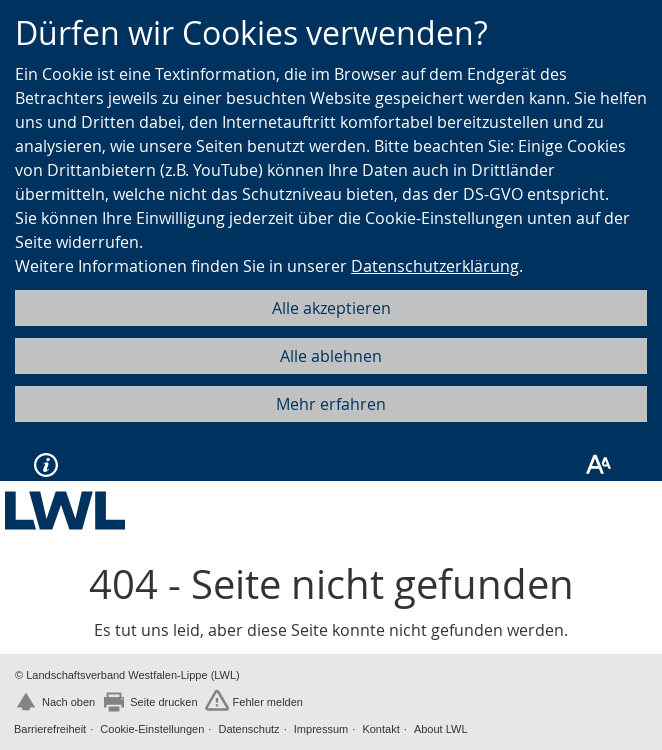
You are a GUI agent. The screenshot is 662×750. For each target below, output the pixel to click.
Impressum (321, 729)
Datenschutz (248, 729)
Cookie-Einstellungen (152, 729)
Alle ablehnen (331, 356)
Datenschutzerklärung (435, 266)
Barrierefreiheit (50, 729)
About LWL (441, 729)
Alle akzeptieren (331, 308)
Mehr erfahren (331, 404)
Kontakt (380, 729)
